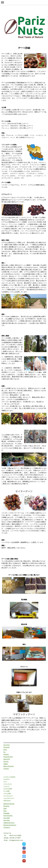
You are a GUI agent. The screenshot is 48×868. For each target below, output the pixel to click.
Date (5, 750)
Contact (6, 769)
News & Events (9, 766)
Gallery (6, 764)
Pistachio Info (8, 757)
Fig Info (6, 762)
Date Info (7, 759)
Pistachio (7, 747)
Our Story (7, 745)
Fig (4, 752)
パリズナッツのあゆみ (9, 777)
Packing (6, 754)
